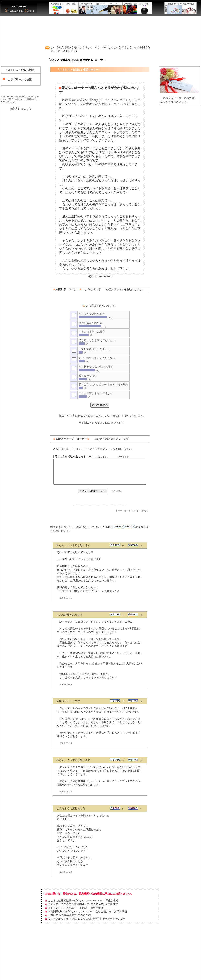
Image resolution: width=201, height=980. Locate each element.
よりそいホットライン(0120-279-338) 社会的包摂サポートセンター (85, 907)
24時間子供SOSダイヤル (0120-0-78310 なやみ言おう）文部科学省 (86, 900)
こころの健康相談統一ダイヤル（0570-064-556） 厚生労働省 (81, 889)
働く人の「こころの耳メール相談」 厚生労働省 (74, 896)
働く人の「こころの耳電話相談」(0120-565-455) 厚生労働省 (81, 892)
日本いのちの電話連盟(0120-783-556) (68, 903)
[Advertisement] (101, 29)
